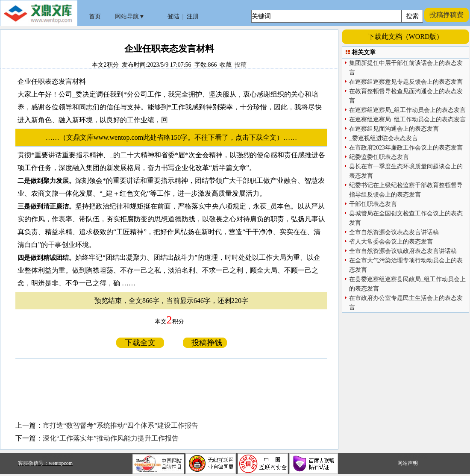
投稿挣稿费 (446, 15)
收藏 (226, 65)
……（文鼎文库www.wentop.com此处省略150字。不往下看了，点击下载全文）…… (175, 137)
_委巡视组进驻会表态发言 (383, 138)
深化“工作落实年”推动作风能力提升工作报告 (111, 438)
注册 (193, 16)
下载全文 (140, 343)
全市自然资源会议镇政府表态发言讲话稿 (403, 251)
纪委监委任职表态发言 (379, 157)
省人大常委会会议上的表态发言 (391, 242)
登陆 (173, 16)
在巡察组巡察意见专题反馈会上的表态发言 (406, 82)
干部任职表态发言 (373, 204)
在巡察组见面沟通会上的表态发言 (394, 129)
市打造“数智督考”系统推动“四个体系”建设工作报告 (120, 425)
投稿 (241, 65)
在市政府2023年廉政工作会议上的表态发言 (406, 148)
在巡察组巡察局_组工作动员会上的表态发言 (407, 110)
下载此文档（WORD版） (406, 37)
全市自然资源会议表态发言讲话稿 (394, 232)
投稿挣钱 (205, 343)
